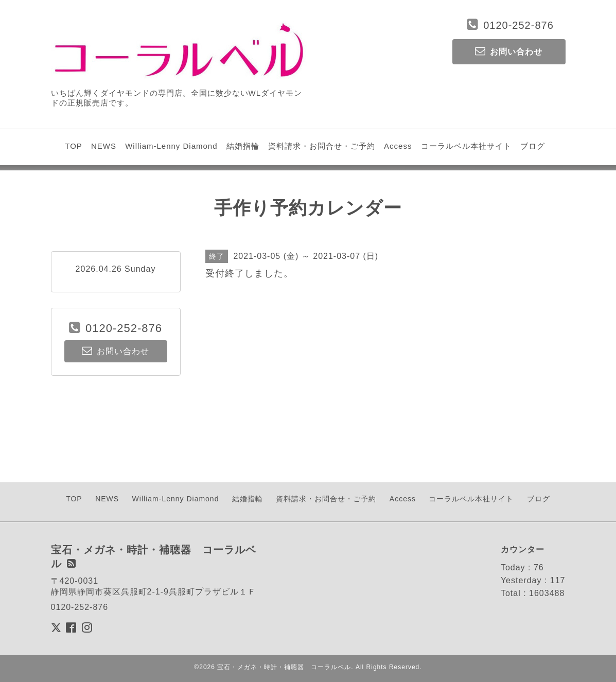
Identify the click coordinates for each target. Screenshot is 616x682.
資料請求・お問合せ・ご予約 (322, 146)
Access (398, 146)
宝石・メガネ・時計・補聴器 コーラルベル (284, 667)
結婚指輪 (243, 146)
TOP (74, 146)
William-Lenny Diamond (171, 146)
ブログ (533, 146)
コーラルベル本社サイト (466, 146)
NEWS (104, 146)
